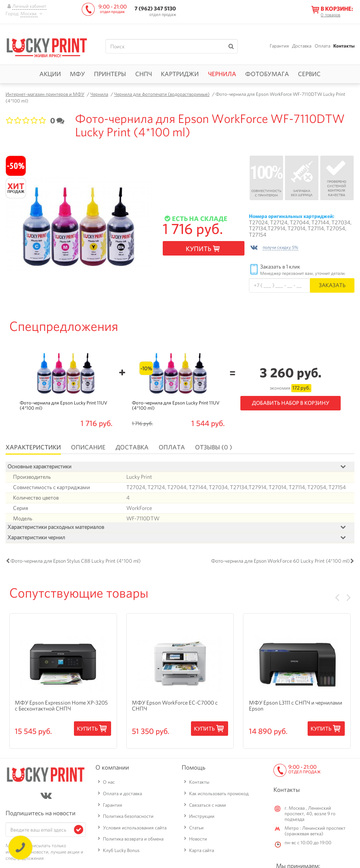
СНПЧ (144, 74)
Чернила (222, 74)
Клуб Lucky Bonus (121, 852)
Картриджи (180, 74)
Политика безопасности (128, 818)
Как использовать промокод (219, 795)
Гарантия (279, 46)
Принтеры (110, 74)
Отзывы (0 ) (214, 447)
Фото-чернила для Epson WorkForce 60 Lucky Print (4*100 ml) (280, 562)
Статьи (196, 829)
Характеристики (33, 447)
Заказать (332, 285)
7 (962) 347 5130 (155, 8)
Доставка (302, 46)
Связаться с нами (207, 807)
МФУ (77, 74)
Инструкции (202, 818)
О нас (109, 784)
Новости (198, 841)
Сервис (309, 74)
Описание (88, 447)
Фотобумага (267, 74)
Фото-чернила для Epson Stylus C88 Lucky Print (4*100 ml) (75, 562)
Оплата (322, 46)
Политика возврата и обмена (133, 841)
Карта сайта (202, 852)
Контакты (344, 46)
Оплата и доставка (122, 795)
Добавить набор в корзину (291, 403)
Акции (50, 74)
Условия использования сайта (135, 829)
